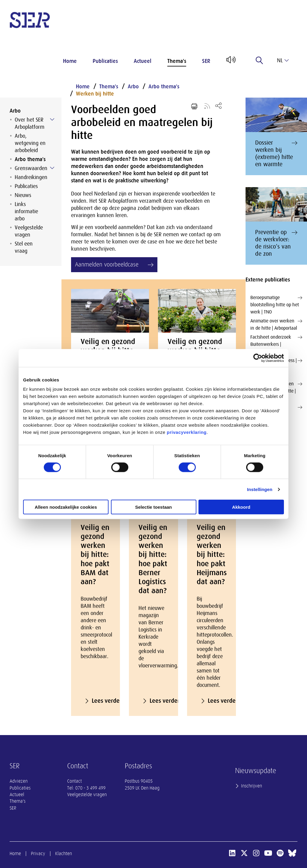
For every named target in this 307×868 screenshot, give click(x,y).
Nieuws (23, 195)
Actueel (143, 61)
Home (70, 61)
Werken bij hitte (95, 94)
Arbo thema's (30, 159)
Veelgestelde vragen (29, 231)
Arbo (15, 111)
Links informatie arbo (26, 211)
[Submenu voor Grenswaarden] (52, 168)
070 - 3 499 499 (90, 788)
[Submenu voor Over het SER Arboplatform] (52, 119)
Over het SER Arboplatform (30, 123)
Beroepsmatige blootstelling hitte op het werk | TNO (276, 304)
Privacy (38, 854)
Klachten (64, 854)
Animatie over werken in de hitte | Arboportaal (276, 324)
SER (206, 61)
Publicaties (105, 61)
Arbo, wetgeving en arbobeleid (30, 143)
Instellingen (260, 489)
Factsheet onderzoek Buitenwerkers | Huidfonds (276, 344)
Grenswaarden (31, 168)
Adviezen (19, 781)
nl (283, 60)
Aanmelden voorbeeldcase (107, 265)
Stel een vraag (24, 247)
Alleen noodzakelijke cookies (66, 507)
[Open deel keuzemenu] (218, 106)
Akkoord (241, 507)
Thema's (177, 61)
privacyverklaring (187, 432)
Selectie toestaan (154, 507)
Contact (75, 781)
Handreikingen (31, 177)
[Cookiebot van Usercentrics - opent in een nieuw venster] (258, 358)
